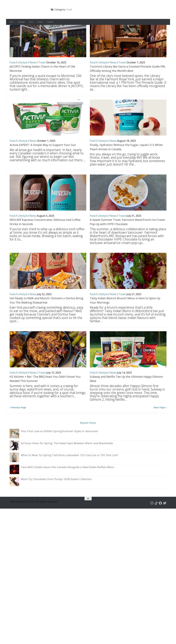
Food (12, 77)
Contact (50, 22)
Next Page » (160, 422)
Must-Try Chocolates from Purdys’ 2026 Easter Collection (56, 493)
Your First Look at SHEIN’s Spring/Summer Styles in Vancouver (59, 446)
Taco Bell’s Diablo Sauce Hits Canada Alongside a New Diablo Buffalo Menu (68, 482)
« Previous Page (18, 422)
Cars (11, 22)
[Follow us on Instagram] (152, 518)
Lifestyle (21, 22)
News (33, 77)
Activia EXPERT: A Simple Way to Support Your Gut (43, 159)
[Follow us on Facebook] (160, 518)
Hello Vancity (30, 9)
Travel (40, 22)
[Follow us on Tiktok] (156, 518)
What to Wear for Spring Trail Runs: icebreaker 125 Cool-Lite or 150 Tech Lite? (69, 470)
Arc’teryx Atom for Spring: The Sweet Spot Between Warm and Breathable (67, 458)
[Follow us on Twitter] (165, 518)
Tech (31, 22)
